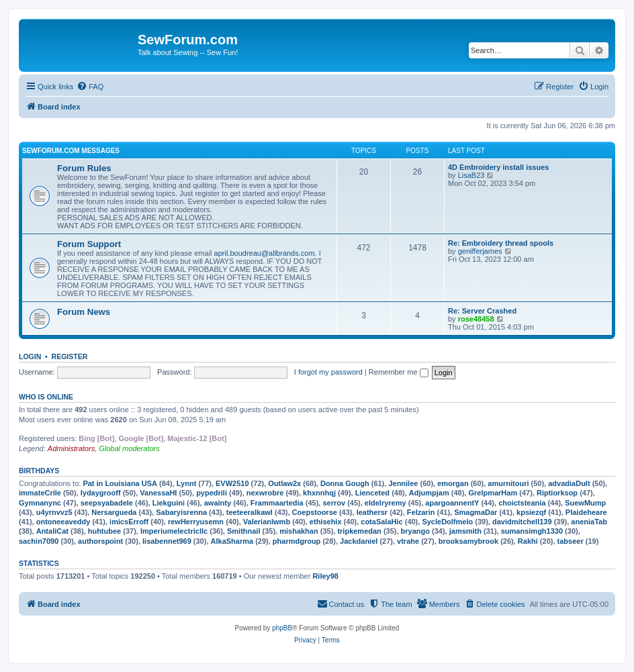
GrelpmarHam (493, 493)
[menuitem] (90, 87)
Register (70, 356)
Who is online (46, 397)
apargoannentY (452, 503)
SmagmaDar (475, 512)
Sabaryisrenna (181, 512)
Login (30, 356)
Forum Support (89, 244)
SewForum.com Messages (71, 151)
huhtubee (105, 531)
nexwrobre (265, 493)
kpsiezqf (531, 512)
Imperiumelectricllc (174, 531)
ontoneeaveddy (63, 522)
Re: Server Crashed (482, 311)
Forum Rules (84, 168)
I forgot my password (328, 372)
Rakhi (528, 541)
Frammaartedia (277, 503)
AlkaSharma (232, 541)
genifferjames (480, 251)
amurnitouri (508, 483)
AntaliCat (52, 531)
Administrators (71, 448)
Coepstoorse (315, 512)
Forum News (84, 312)
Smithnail (244, 531)
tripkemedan (359, 531)
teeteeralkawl (250, 512)
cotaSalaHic (381, 522)
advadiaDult (569, 483)
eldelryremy (386, 503)
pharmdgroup (297, 541)
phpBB (282, 628)
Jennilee (403, 483)
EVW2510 (232, 483)
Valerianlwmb (267, 522)
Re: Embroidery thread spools (501, 243)
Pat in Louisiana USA (120, 483)
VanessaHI (158, 493)
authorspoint (100, 541)
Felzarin (421, 512)
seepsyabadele (107, 503)
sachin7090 (39, 541)
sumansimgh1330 (532, 531)
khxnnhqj (319, 493)
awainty (218, 503)
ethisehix (326, 522)
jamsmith (465, 531)
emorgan (453, 483)
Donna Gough (345, 483)
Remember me (399, 372)
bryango (415, 531)
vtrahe (408, 541)
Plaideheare (586, 512)
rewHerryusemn (196, 522)
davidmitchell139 (522, 522)
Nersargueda (114, 512)
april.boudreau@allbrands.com (265, 253)
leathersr (372, 512)
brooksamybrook (468, 541)
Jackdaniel (359, 541)
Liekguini (169, 503)
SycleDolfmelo (447, 522)
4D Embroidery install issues (498, 167)
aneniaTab (589, 522)
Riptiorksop (557, 493)
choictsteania (522, 503)
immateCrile (40, 493)
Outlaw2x (284, 483)
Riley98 (325, 576)
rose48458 (476, 319)
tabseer (571, 541)
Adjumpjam (429, 493)
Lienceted (372, 493)
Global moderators (129, 448)
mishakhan (299, 531)
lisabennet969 (167, 541)
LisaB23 (471, 175)
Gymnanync (40, 503)
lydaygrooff (101, 493)
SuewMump (585, 503)
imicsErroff (129, 522)
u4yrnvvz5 (54, 512)
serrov (334, 503)
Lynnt (187, 483)
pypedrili (212, 493)
